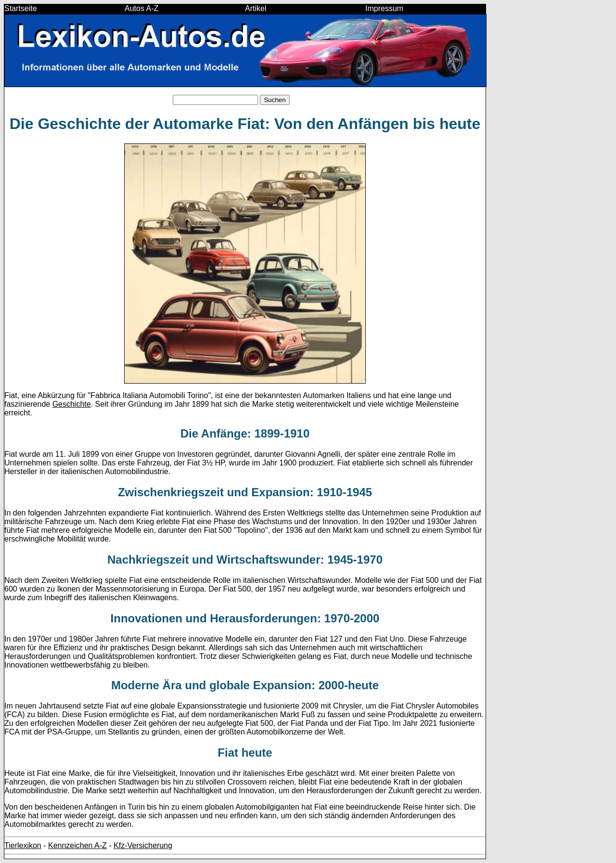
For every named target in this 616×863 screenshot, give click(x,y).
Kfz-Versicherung (143, 845)
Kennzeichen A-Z (77, 845)
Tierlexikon (23, 845)
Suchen (275, 100)
